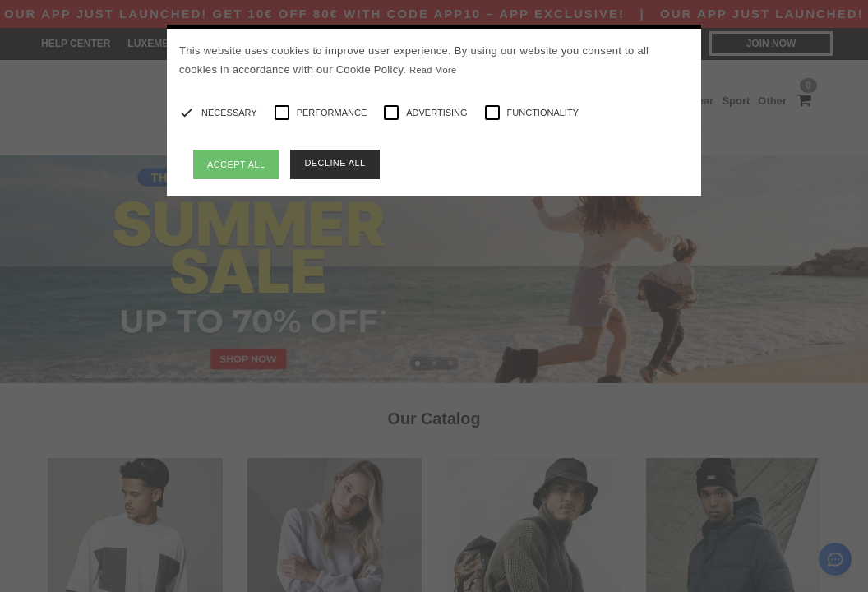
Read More (433, 70)
